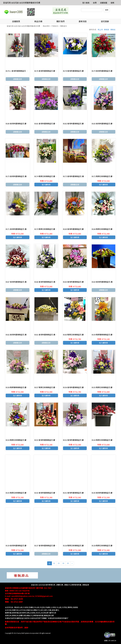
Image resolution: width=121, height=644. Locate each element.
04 (63, 563)
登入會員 (86, 3)
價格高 (107, 30)
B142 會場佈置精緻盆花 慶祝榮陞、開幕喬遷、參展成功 (56, 493)
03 (59, 563)
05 (68, 563)
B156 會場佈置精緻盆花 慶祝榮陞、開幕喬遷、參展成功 (85, 387)
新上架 (100, 30)
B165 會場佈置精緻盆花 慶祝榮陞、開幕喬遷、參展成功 (85, 282)
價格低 (113, 30)
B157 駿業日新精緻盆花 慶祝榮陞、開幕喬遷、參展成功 (56, 387)
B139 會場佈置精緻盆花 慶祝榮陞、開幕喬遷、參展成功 (28, 545)
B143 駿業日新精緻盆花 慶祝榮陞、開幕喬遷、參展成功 (28, 493)
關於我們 (60, 21)
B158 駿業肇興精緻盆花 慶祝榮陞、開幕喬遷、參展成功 (28, 387)
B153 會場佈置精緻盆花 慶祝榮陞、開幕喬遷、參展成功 (56, 440)
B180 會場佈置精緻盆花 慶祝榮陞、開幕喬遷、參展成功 (28, 124)
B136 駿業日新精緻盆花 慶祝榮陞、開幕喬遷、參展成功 (85, 545)
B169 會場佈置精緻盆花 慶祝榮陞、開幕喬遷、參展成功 (85, 229)
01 (50, 563)
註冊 (95, 3)
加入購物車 (46, 185)
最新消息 (83, 21)
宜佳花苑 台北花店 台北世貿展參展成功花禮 (22, 3)
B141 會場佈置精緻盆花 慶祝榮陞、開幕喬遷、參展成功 (85, 493)
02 (54, 563)
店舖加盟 (104, 3)
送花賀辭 (105, 21)
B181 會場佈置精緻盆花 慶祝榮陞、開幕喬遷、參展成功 (56, 124)
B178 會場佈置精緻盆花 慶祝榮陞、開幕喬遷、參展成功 (85, 71)
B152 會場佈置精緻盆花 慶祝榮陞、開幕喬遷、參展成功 (85, 440)
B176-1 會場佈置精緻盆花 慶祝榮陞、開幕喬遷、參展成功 (28, 71)
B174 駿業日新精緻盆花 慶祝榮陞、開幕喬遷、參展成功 (56, 176)
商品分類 (38, 21)
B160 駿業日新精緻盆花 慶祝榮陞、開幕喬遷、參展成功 (85, 335)
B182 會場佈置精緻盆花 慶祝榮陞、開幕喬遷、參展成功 (85, 124)
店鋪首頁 (16, 21)
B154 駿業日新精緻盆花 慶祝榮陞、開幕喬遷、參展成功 (28, 440)
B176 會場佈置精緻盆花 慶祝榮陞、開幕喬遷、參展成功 (56, 71)
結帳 (112, 3)
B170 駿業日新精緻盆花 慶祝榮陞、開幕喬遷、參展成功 (56, 229)
